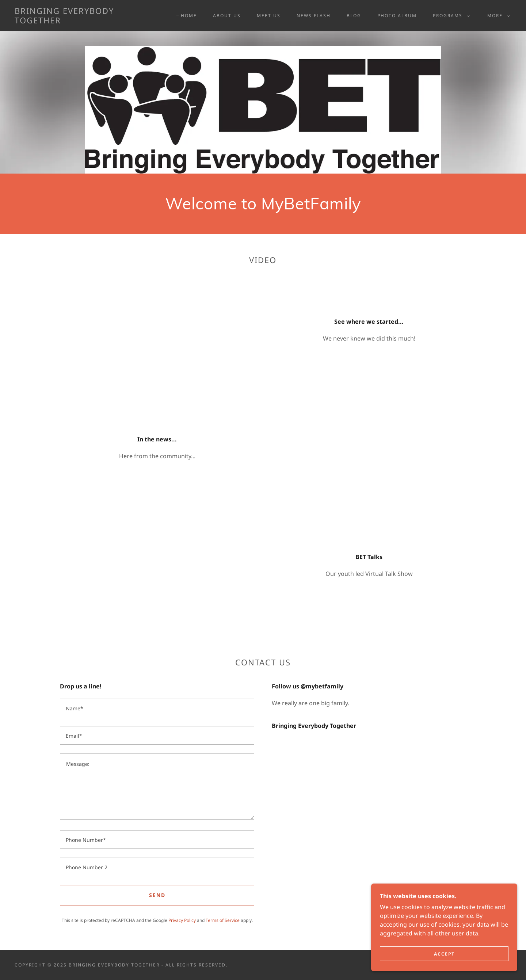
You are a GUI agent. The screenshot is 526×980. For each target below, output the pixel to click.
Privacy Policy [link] (182, 920)
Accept (444, 954)
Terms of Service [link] (223, 920)
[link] (83, 21)
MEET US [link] (269, 16)
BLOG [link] (354, 16)
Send (157, 895)
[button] (450, 16)
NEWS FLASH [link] (314, 16)
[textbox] (157, 708)
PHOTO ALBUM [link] (397, 16)
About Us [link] (227, 16)
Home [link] (189, 16)
